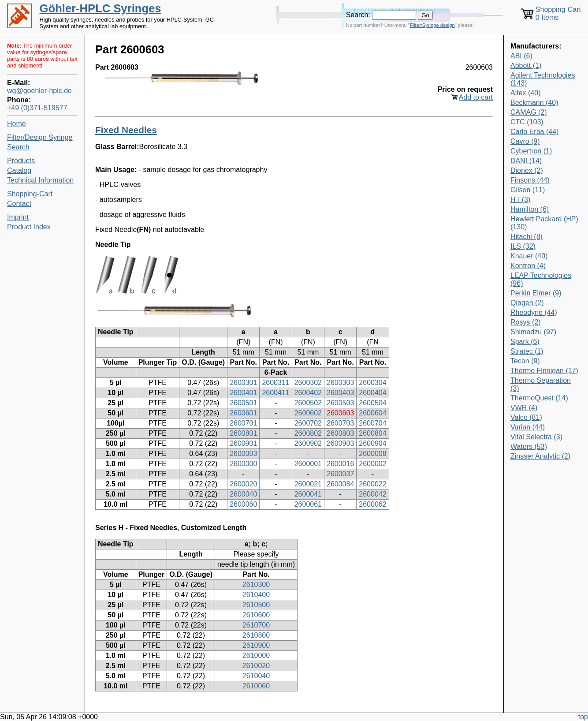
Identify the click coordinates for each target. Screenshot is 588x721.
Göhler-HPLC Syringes (100, 8)
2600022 (372, 484)
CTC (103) (527, 122)
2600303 (340, 383)
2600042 (372, 494)
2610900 (256, 645)
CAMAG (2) (529, 112)
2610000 (256, 656)
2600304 (372, 383)
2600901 (243, 443)
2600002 (372, 464)
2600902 (308, 443)
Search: (358, 15)
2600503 (340, 403)
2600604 (372, 413)
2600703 (340, 423)
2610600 (256, 615)
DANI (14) (526, 161)
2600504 (372, 403)
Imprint (18, 217)
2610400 (256, 595)
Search (18, 147)
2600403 (340, 393)
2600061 (308, 504)
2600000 (243, 464)
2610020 (256, 666)
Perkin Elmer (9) (536, 293)
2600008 (372, 454)
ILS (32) (523, 246)
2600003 (243, 454)
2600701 (243, 423)
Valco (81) (526, 417)
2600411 (275, 393)
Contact (19, 204)
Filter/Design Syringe (40, 137)
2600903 (340, 443)
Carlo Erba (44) (534, 132)
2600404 (372, 393)
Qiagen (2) (527, 303)
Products (21, 161)
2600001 (308, 464)
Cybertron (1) (531, 151)
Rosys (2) (525, 322)
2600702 (308, 423)
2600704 (372, 423)
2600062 (372, 504)
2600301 (243, 383)
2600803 (340, 433)
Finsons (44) (530, 180)
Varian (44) (528, 427)
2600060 (243, 504)
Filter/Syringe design (432, 25)
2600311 (275, 383)
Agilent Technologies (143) (543, 79)
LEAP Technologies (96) (541, 279)
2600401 (243, 393)
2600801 (243, 433)
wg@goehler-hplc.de (39, 91)
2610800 (256, 635)
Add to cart (476, 97)
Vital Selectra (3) (536, 437)
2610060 (256, 686)
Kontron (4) (528, 266)
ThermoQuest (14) (539, 398)
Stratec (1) (527, 351)
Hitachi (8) (527, 237)
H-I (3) (520, 200)
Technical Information (40, 180)
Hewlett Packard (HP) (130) (544, 223)
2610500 (256, 605)
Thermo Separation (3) (541, 384)
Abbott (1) (526, 65)
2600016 (340, 464)
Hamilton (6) (530, 209)
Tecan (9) (525, 361)
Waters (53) (529, 446)
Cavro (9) (525, 141)
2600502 (308, 403)
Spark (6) (525, 342)
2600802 (308, 433)
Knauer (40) (529, 256)
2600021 (308, 484)
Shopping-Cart (30, 194)
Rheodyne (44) (534, 312)
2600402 (308, 393)
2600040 (243, 494)
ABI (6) (521, 56)
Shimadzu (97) (533, 332)
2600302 (308, 383)
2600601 (243, 413)
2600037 (340, 474)
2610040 (256, 676)
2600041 (308, 494)
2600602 (308, 413)
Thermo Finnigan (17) (544, 371)
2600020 (243, 484)
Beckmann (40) (534, 103)
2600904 (372, 443)
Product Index (29, 227)
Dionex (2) (527, 170)
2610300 (256, 585)
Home (17, 124)
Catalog (19, 170)
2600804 (372, 433)
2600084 (340, 484)
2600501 (243, 403)
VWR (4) (524, 408)
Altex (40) (525, 93)
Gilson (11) (528, 190)
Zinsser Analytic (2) (540, 456)
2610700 (256, 625)
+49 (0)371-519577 (37, 108)
